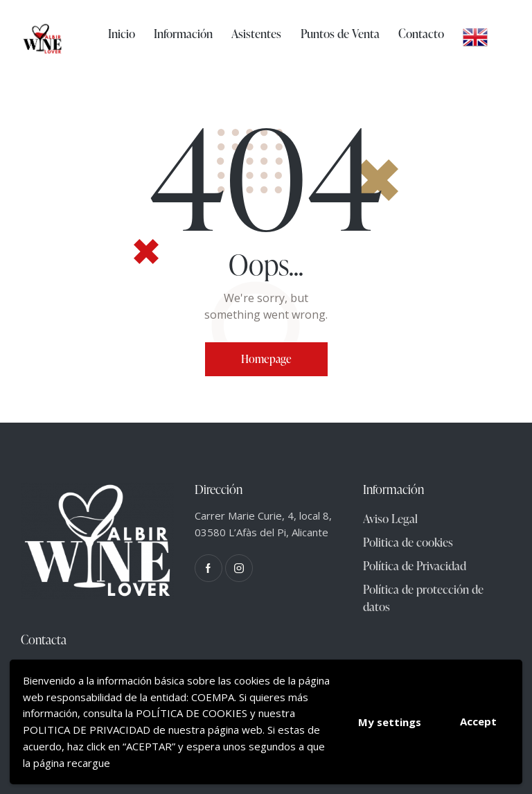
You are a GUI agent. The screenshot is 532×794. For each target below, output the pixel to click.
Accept (478, 721)
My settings (390, 722)
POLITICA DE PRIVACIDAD (87, 730)
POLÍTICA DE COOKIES (192, 713)
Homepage (266, 359)
